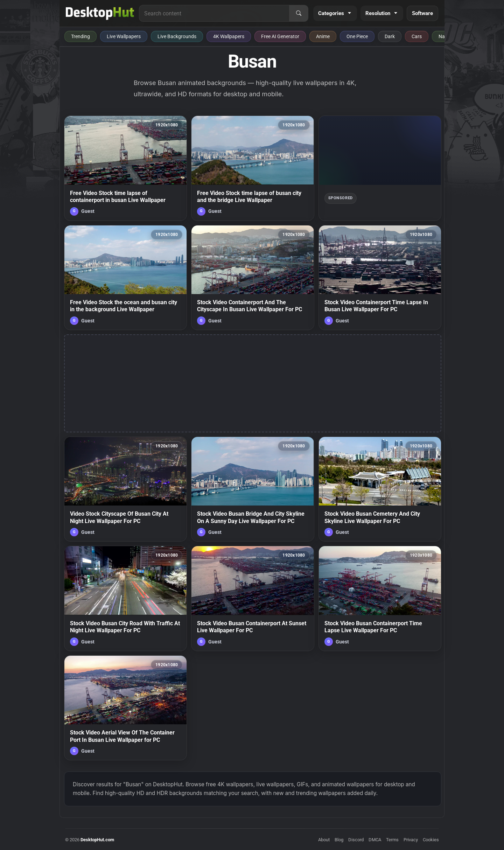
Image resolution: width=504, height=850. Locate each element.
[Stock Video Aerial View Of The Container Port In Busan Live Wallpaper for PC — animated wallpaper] (125, 708)
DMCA (375, 840)
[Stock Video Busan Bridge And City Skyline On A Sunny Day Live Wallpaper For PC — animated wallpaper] (253, 489)
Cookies (431, 840)
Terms (392, 840)
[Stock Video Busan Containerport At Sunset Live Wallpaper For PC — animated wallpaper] (253, 598)
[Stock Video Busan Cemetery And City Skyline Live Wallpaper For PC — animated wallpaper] (380, 489)
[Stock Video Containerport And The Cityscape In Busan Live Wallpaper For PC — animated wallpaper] (253, 278)
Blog (339, 840)
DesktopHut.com (97, 840)
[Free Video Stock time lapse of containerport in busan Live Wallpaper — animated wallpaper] (125, 168)
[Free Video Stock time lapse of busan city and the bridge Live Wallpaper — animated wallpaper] (253, 168)
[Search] (299, 13)
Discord (356, 840)
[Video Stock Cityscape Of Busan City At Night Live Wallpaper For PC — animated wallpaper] (125, 489)
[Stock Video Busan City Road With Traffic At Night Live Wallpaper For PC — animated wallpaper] (125, 598)
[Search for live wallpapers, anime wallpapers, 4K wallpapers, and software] (214, 13)
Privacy (411, 840)
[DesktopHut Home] (100, 13)
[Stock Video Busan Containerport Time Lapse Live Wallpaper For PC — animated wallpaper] (380, 598)
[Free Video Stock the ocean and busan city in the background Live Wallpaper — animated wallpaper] (125, 278)
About (324, 840)
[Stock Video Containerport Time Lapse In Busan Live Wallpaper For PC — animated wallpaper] (380, 278)
